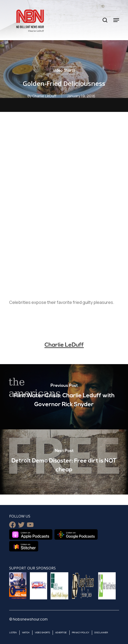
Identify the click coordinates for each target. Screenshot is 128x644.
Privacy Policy (81, 632)
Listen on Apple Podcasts (31, 534)
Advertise (61, 632)
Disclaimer (101, 632)
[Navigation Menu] (116, 20)
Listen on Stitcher (24, 546)
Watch (26, 632)
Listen (13, 632)
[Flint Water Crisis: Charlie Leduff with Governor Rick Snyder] (64, 397)
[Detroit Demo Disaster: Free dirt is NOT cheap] (64, 462)
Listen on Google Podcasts (76, 534)
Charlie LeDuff (44, 96)
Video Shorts (64, 70)
